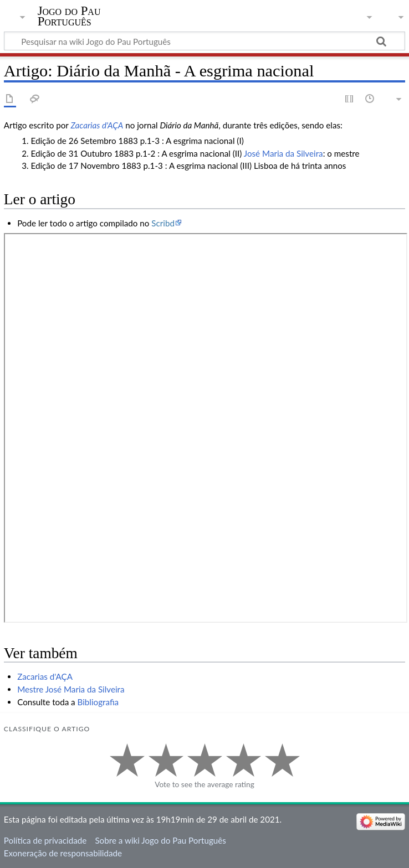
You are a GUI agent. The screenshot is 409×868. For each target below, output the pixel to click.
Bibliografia (98, 702)
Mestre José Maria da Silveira (71, 689)
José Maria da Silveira (283, 153)
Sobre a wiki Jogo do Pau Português (160, 840)
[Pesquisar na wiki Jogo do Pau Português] (204, 41)
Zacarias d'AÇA (97, 125)
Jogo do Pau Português (69, 16)
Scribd (163, 223)
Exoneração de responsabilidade (63, 853)
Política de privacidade (45, 840)
